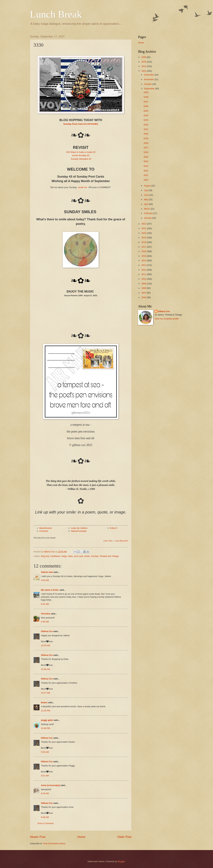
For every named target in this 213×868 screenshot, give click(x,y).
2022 (144, 224)
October (148, 84)
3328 (146, 143)
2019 (144, 238)
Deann (44, 702)
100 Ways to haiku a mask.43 (81, 152)
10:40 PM (46, 728)
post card (79, 556)
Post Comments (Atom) (54, 843)
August (148, 186)
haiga (64, 556)
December (149, 75)
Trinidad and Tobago (109, 556)
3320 (146, 180)
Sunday (95, 556)
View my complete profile (167, 319)
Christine (44, 531)
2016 (144, 251)
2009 (144, 284)
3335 (146, 111)
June (147, 195)
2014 (144, 260)
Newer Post (38, 837)
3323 (146, 166)
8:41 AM (45, 604)
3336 (146, 106)
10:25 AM (45, 645)
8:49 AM (45, 622)
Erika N (113, 528)
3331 (146, 129)
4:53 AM (45, 580)
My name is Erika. (50, 590)
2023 (144, 71)
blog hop (45, 556)
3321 (146, 175)
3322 (146, 171)
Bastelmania (45, 528)
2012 (144, 270)
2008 (144, 288)
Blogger (121, 861)
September (150, 89)
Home (81, 837)
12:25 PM (46, 711)
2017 (144, 247)
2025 (144, 62)
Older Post (124, 837)
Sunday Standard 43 (81, 159)
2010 (144, 279)
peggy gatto (47, 720)
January (148, 218)
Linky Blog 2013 (121, 541)
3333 (146, 120)
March (147, 209)
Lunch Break (56, 14)
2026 (144, 57)
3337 (146, 102)
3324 (146, 161)
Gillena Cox (47, 631)
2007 (144, 293)
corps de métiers (79, 528)
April (146, 204)
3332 (146, 125)
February (149, 213)
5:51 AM (45, 776)
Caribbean (55, 556)
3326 (146, 152)
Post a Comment (46, 823)
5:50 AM (45, 752)
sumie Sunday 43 (81, 155)
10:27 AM (45, 693)
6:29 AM (45, 793)
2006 (144, 297)
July (146, 190)
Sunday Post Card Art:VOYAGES (81, 124)
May (146, 199)
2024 (144, 66)
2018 (144, 242)
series (87, 556)
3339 (146, 92)
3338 (146, 97)
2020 (144, 233)
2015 (144, 256)
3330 (146, 134)
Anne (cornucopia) (50, 785)
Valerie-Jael (47, 572)
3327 (146, 148)
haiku (70, 556)
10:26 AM (45, 669)
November (149, 79)
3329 (146, 138)
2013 (144, 265)
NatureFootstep (79, 531)
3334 (146, 115)
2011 (144, 274)
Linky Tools (108, 541)
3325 (146, 157)
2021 (144, 228)
